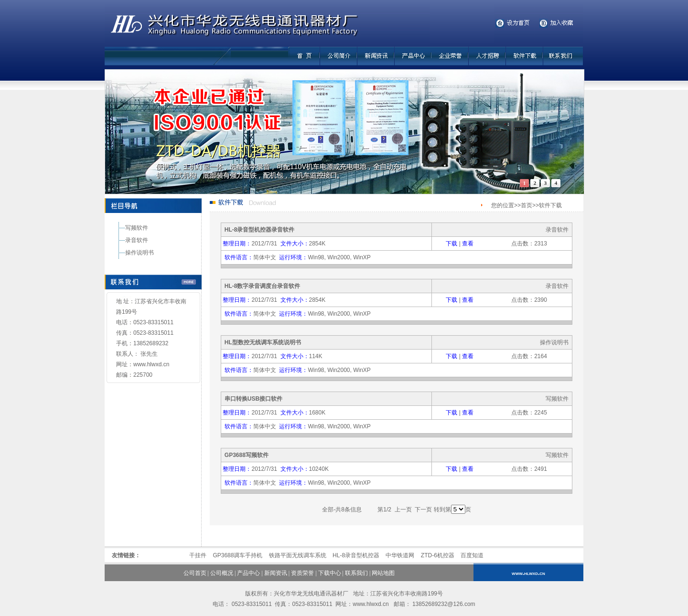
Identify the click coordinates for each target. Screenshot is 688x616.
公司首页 (195, 573)
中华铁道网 (400, 555)
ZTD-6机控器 (438, 555)
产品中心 (248, 573)
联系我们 (356, 573)
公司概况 (222, 573)
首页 (527, 205)
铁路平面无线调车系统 (298, 555)
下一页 (424, 510)
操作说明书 (140, 253)
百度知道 (472, 555)
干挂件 (198, 555)
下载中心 (330, 573)
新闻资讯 (276, 573)
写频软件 (137, 228)
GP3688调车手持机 (237, 555)
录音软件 (137, 240)
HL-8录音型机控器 (356, 555)
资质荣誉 (302, 573)
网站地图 (383, 573)
